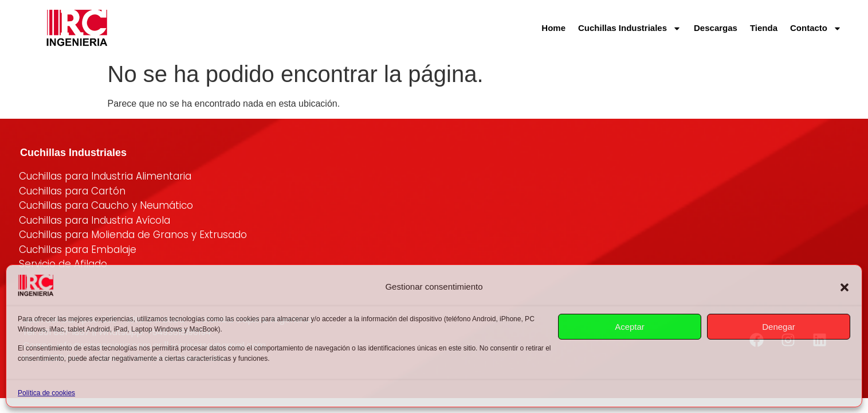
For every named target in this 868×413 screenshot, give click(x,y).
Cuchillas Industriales (630, 28)
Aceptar (630, 327)
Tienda (764, 28)
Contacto (816, 28)
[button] (845, 287)
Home (553, 28)
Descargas (716, 28)
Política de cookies (46, 393)
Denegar (779, 327)
